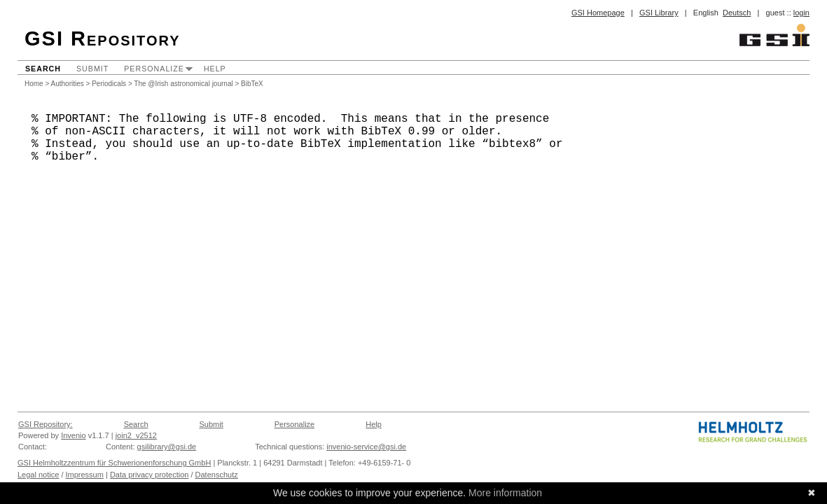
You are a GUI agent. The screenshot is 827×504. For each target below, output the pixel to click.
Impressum (85, 475)
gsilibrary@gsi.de (167, 447)
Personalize (154, 69)
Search (43, 69)
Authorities (68, 84)
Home (34, 84)
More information (505, 493)
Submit (92, 69)
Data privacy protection (150, 475)
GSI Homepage (598, 13)
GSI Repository (103, 38)
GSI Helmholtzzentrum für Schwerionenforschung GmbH (114, 463)
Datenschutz (217, 475)
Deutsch (737, 13)
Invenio (73, 435)
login (801, 13)
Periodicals (109, 84)
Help (215, 69)
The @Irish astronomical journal (183, 84)
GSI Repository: (46, 424)
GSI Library (659, 13)
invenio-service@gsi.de (366, 447)
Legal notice (38, 475)
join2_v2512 (136, 435)
